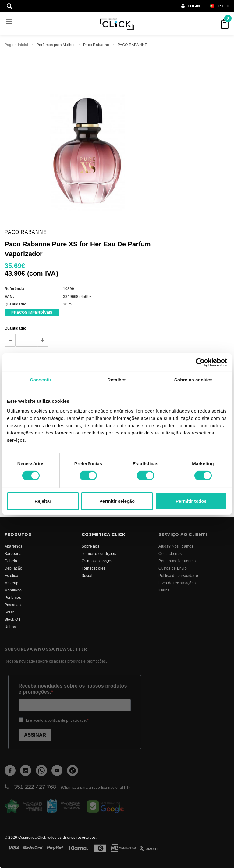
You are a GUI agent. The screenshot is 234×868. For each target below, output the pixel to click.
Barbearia (13, 554)
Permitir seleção (117, 501)
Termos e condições (99, 554)
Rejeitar (43, 501)
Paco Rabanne (96, 45)
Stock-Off (12, 619)
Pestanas (13, 605)
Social (87, 575)
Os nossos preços (97, 561)
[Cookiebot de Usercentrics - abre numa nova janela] (200, 362)
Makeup (11, 583)
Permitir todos (191, 501)
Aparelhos (13, 546)
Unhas (10, 627)
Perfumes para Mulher (56, 45)
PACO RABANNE (133, 45)
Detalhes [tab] (117, 379)
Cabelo (11, 561)
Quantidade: (16, 328)
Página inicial (16, 45)
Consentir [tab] (41, 379)
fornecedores (94, 568)
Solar (9, 612)
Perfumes (13, 597)
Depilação (13, 568)
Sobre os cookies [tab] (193, 379)
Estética (11, 575)
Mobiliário (13, 590)
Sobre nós (90, 546)
